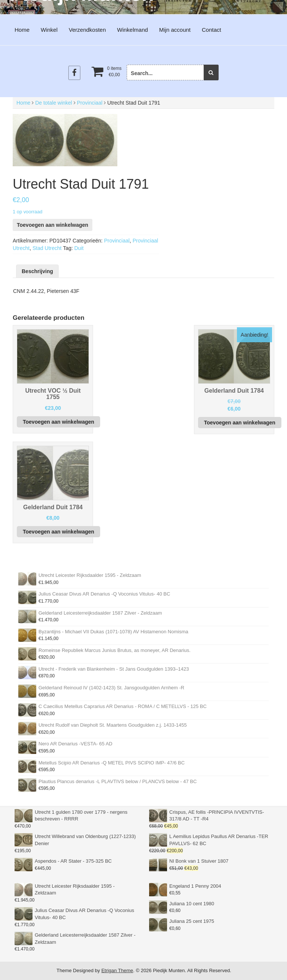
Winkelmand (132, 30)
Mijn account (175, 30)
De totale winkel (54, 103)
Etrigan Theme (117, 970)
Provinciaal (90, 103)
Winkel (49, 30)
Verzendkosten (87, 30)
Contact (212, 30)
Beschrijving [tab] (37, 271)
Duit (79, 248)
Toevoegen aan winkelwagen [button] (58, 422)
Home (22, 30)
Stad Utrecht (47, 248)
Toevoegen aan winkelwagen (53, 225)
